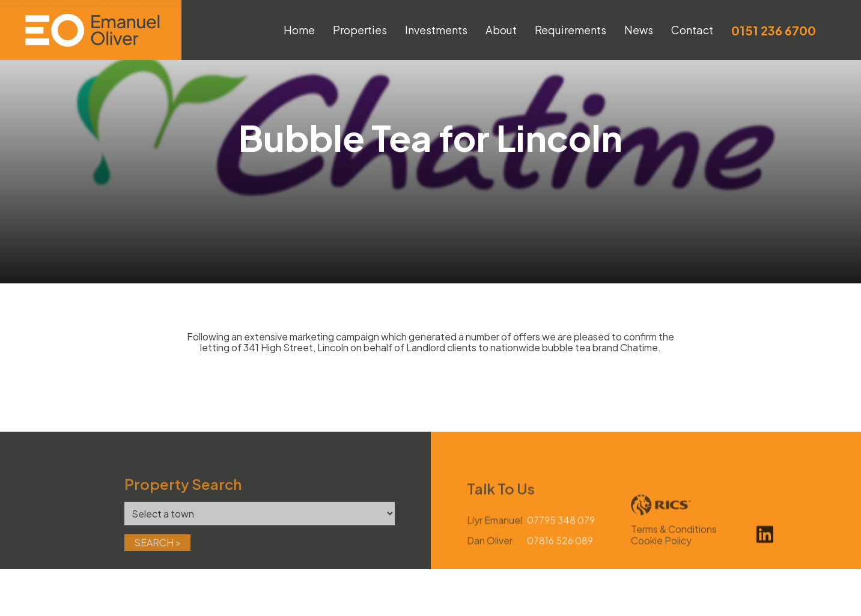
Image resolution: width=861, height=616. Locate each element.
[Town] (260, 528)
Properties (360, 30)
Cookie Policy (661, 555)
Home (299, 30)
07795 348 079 (561, 536)
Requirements (570, 30)
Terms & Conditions (674, 544)
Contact (692, 30)
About (501, 30)
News (639, 30)
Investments (436, 30)
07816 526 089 (560, 555)
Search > (157, 557)
